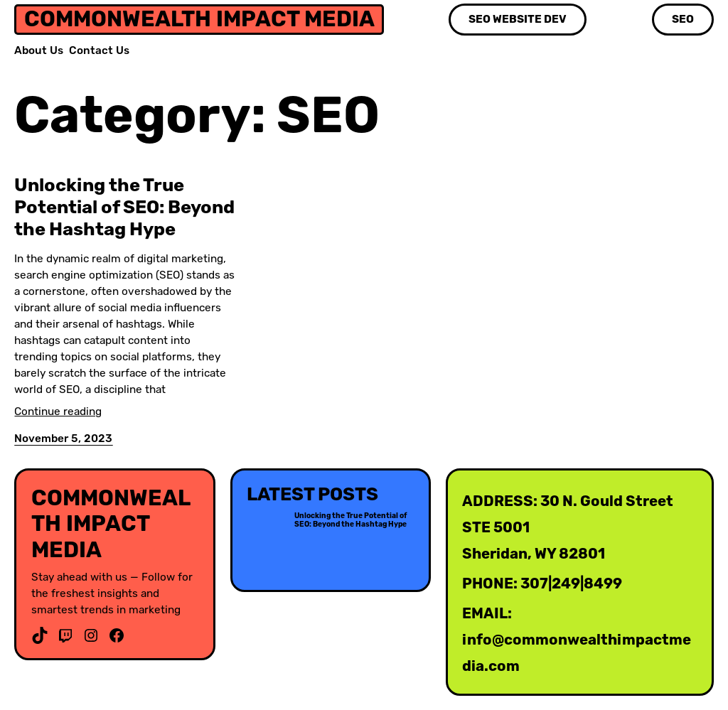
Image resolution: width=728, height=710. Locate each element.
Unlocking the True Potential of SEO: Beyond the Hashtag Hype (124, 206)
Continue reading (58, 412)
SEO (683, 19)
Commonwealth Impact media (199, 19)
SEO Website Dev (518, 19)
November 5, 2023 (63, 439)
